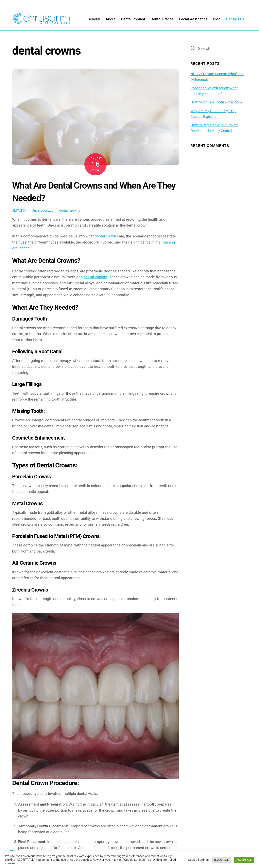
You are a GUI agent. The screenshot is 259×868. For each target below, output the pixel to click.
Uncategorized (43, 214)
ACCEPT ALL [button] (244, 860)
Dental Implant (133, 22)
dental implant (96, 281)
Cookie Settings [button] (198, 860)
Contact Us (235, 22)
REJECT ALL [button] (221, 860)
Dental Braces (162, 22)
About (111, 22)
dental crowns (70, 214)
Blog (217, 22)
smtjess (19, 214)
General (94, 22)
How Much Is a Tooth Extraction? (217, 106)
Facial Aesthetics (193, 22)
